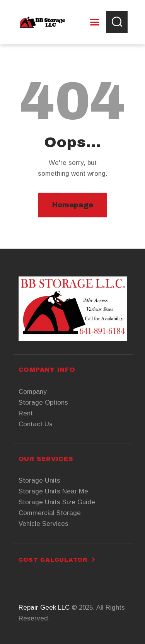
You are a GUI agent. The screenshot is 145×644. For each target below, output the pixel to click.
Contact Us (36, 424)
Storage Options (43, 402)
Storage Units (39, 480)
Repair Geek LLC (44, 608)
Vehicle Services (43, 524)
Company (33, 392)
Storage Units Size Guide (57, 502)
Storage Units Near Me (53, 491)
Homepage (73, 205)
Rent (26, 413)
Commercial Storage (50, 513)
